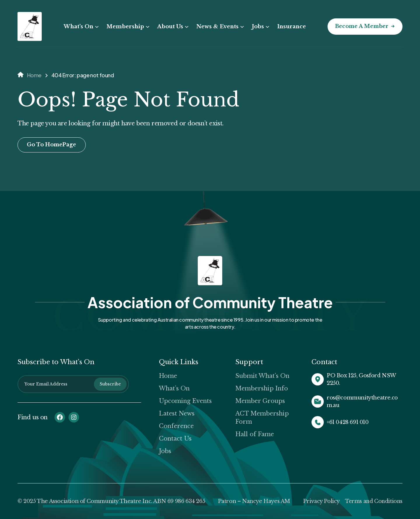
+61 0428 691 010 (348, 422)
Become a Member (360, 27)
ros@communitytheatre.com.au (362, 401)
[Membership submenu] (146, 27)
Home (34, 75)
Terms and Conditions (373, 501)
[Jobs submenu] (266, 27)
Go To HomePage (52, 145)
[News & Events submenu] (241, 27)
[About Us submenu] (185, 27)
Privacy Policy (320, 501)
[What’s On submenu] (95, 27)
